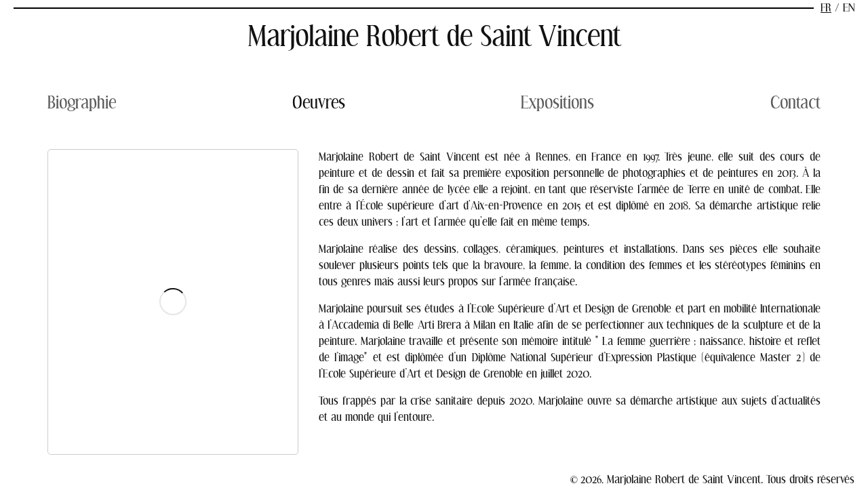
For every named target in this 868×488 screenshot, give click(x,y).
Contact (795, 103)
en (849, 8)
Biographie (82, 103)
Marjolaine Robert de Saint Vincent (434, 37)
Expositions (557, 103)
